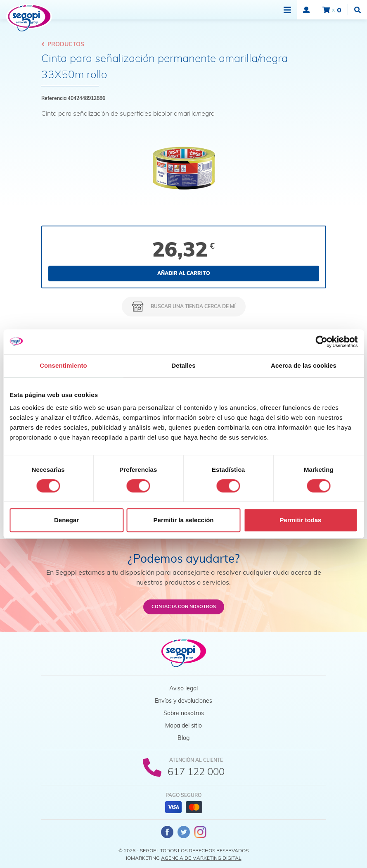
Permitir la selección (184, 520)
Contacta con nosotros (184, 606)
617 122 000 (196, 771)
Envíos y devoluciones (183, 701)
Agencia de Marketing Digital (201, 858)
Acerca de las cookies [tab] (304, 365)
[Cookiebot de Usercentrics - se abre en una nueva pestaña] (321, 342)
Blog (183, 738)
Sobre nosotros (184, 713)
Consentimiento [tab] (63, 365)
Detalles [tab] (183, 365)
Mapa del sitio (183, 725)
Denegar (66, 520)
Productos (63, 44)
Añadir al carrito (184, 273)
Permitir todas (301, 520)
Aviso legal (183, 688)
